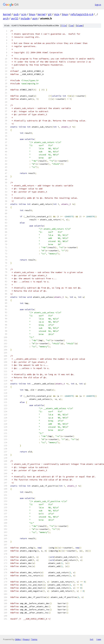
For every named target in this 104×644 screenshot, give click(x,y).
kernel (7, 14)
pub (16, 14)
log (71, 26)
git (50, 14)
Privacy (26, 639)
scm (24, 14)
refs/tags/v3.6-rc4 (82, 14)
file (64, 26)
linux (32, 14)
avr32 (15, 18)
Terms (34, 639)
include (25, 18)
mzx (57, 14)
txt (92, 639)
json (99, 639)
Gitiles (18, 639)
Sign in (98, 5)
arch (6, 18)
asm (35, 18)
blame (80, 26)
